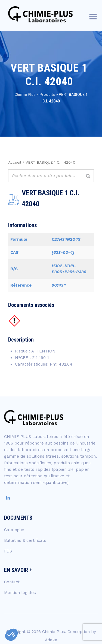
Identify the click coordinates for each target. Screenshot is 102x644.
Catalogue (14, 530)
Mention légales (20, 593)
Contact (12, 582)
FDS (8, 551)
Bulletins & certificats (25, 540)
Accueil (15, 162)
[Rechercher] (88, 176)
